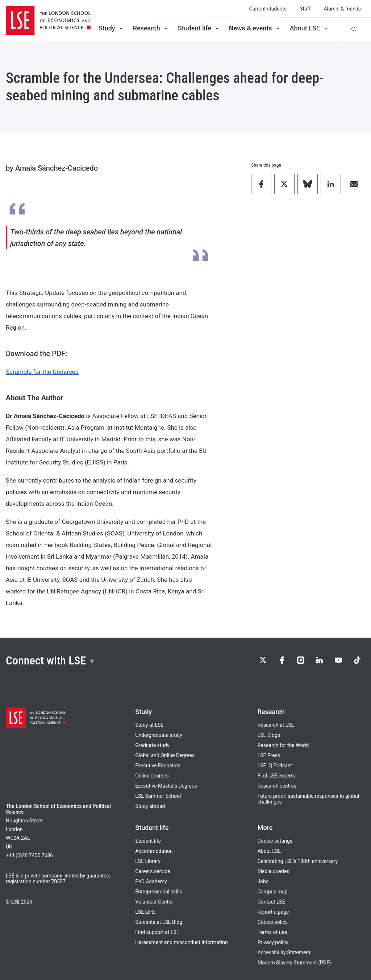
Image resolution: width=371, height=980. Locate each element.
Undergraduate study (159, 735)
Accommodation (154, 851)
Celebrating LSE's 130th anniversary (298, 861)
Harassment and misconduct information (181, 942)
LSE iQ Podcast (275, 766)
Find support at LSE (157, 932)
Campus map (273, 892)
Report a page (273, 912)
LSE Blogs (269, 735)
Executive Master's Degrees (166, 786)
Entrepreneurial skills (159, 892)
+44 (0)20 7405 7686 (29, 855)
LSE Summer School (158, 796)
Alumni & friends (343, 9)
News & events (255, 28)
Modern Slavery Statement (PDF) (294, 963)
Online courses (152, 776)
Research (151, 28)
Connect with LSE (50, 660)
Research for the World (283, 745)
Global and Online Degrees (165, 755)
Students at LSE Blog (159, 922)
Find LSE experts (276, 776)
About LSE (309, 28)
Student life (199, 28)
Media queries (274, 871)
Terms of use (272, 932)
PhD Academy (151, 881)
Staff (305, 9)
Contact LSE (271, 902)
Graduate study (152, 745)
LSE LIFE (145, 912)
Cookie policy (273, 922)
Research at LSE (276, 725)
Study (111, 28)
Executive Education (158, 766)
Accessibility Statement (284, 952)
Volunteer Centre (154, 902)
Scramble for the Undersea (42, 372)
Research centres (277, 786)
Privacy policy (273, 942)
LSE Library (148, 861)
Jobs (263, 881)
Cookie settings (275, 841)
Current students (268, 9)
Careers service (153, 871)
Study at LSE (149, 725)
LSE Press (269, 755)
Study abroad (150, 806)
